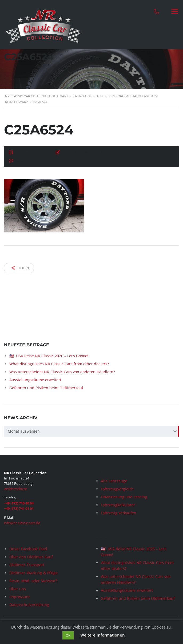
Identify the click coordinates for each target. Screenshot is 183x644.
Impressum (19, 597)
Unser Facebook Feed (28, 549)
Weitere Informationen (103, 635)
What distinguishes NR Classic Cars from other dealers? (59, 364)
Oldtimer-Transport (27, 565)
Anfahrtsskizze (15, 489)
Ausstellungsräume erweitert (35, 380)
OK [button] (68, 635)
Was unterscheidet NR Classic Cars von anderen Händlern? (62, 372)
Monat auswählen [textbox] (24, 431)
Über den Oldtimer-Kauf (31, 557)
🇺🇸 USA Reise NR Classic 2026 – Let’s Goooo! (49, 356)
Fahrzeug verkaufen (119, 513)
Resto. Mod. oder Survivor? (33, 581)
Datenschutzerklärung (29, 605)
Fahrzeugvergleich (117, 489)
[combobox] (91, 431)
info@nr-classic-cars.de (22, 523)
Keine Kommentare (31, 161)
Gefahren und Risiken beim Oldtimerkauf (46, 388)
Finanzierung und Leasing (124, 497)
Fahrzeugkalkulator (118, 505)
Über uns (18, 589)
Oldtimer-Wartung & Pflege (33, 573)
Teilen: (21, 268)
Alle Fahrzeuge (114, 481)
